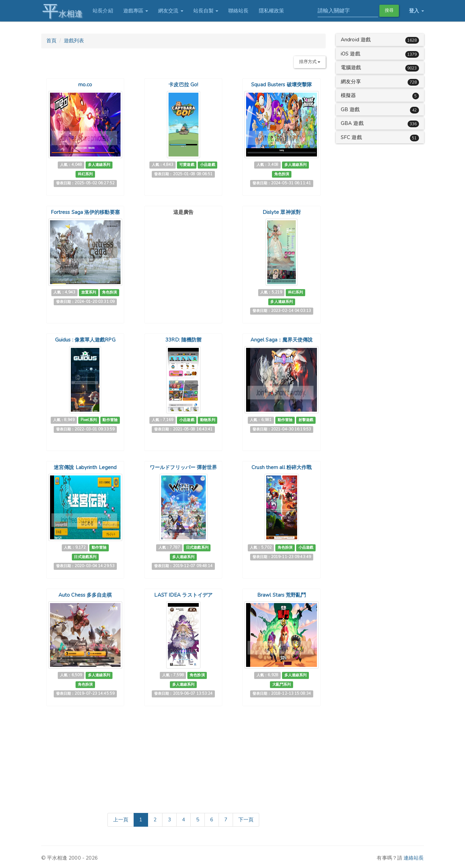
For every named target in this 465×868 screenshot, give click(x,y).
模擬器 (348, 95)
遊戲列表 (74, 41)
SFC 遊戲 (351, 137)
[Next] (246, 820)
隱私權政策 (270, 11)
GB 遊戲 (350, 109)
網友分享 (351, 82)
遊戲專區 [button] (134, 11)
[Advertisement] (183, 260)
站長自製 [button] (205, 11)
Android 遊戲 (356, 40)
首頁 (51, 41)
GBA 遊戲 (352, 123)
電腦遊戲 (351, 67)
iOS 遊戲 (351, 54)
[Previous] (121, 820)
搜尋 (389, 10)
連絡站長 (414, 858)
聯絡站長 (237, 11)
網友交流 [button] (170, 11)
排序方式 (310, 62)
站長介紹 (102, 11)
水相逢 (61, 11)
